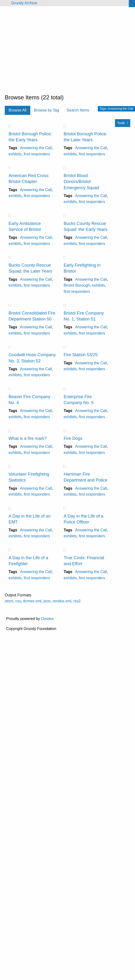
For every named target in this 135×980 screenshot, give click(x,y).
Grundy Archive (24, 3)
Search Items (78, 110)
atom (9, 601)
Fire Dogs (73, 438)
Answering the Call (36, 148)
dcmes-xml (32, 601)
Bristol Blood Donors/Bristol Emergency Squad (81, 182)
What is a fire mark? (28, 438)
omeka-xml (62, 601)
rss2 (77, 601)
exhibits (15, 154)
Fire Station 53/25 (81, 355)
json (47, 601)
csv (18, 601)
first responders (37, 154)
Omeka (47, 619)
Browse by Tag (47, 110)
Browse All (18, 110)
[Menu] (4, 3)
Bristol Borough (77, 285)
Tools (121, 123)
